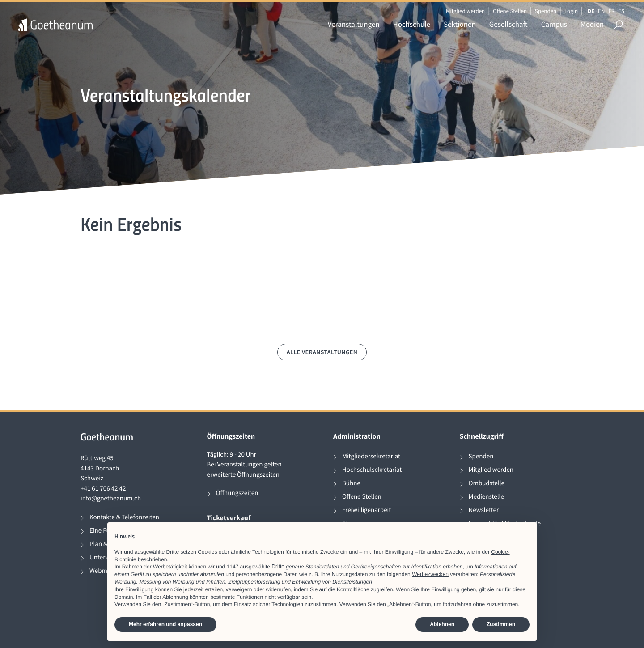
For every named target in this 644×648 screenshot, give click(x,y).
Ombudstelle (487, 483)
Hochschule (412, 24)
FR (611, 11)
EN (601, 11)
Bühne (351, 483)
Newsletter (484, 510)
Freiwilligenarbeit (366, 510)
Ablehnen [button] (442, 624)
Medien (592, 24)
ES (621, 11)
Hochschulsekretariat (372, 470)
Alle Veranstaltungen (322, 352)
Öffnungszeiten (237, 493)
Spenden (546, 11)
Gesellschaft (508, 24)
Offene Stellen (510, 11)
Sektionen (460, 24)
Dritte (278, 567)
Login (571, 11)
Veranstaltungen (354, 24)
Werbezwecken (430, 574)
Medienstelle (486, 497)
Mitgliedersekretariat (371, 456)
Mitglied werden (465, 11)
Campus (554, 24)
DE (591, 11)
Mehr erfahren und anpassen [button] (165, 624)
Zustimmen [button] (501, 624)
